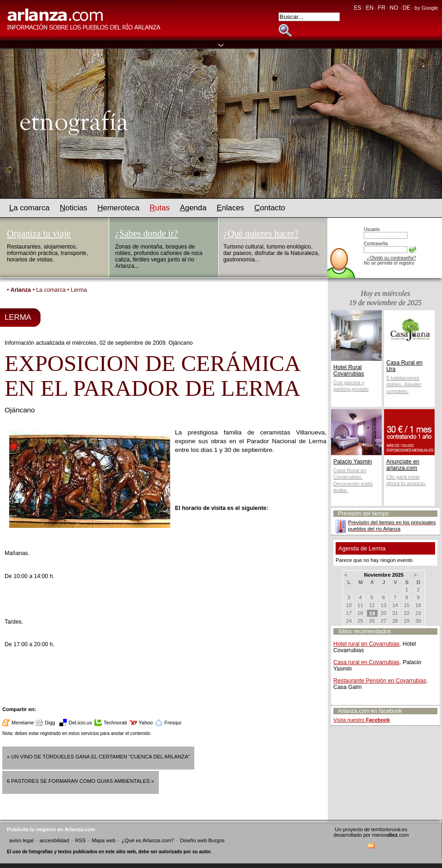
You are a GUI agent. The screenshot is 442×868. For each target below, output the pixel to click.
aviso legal (21, 840)
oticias (74, 208)
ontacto (270, 208)
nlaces (231, 208)
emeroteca (118, 208)
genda (193, 208)
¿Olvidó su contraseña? (391, 258)
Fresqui (173, 723)
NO (394, 8)
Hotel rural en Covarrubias (366, 644)
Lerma (79, 290)
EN (369, 8)
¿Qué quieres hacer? (261, 233)
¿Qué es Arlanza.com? (148, 840)
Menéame (23, 723)
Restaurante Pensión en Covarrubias (380, 681)
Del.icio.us (80, 723)
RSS (80, 840)
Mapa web (104, 840)
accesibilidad (54, 840)
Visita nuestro (362, 720)
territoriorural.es (389, 829)
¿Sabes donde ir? (147, 233)
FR (382, 8)
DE (406, 8)
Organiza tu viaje (39, 233)
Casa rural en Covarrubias (366, 662)
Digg (50, 723)
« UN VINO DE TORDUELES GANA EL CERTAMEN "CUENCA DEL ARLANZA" (98, 757)
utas (160, 208)
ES (357, 8)
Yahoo (146, 723)
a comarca (29, 208)
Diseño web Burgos (202, 840)
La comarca (51, 290)
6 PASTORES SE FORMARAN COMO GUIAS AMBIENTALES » (81, 781)
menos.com (390, 835)
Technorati (115, 723)
